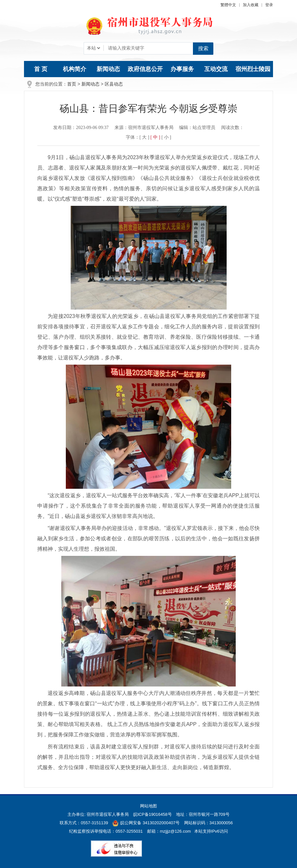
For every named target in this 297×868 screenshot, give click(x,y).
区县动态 (114, 84)
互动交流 (216, 69)
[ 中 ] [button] (155, 137)
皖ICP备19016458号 (153, 814)
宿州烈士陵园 (253, 69)
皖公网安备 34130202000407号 (146, 823)
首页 (72, 84)
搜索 (203, 48)
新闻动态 (108, 69)
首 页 (41, 69)
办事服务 (182, 69)
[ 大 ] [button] (144, 137)
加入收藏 (251, 5)
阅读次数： (232, 128)
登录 (269, 5)
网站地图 (148, 806)
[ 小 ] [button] (166, 137)
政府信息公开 (145, 69)
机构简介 (75, 69)
